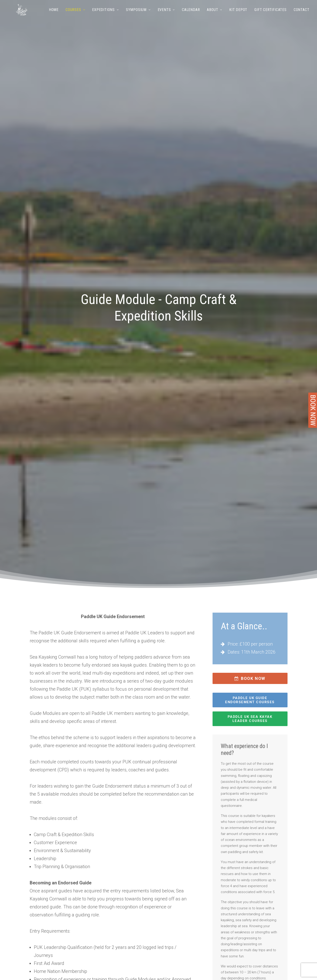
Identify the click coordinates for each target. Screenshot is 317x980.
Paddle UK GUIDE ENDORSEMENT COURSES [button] (250, 700)
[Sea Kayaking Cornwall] (19, 16)
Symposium (138, 15)
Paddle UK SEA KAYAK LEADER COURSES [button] (251, 719)
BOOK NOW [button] (250, 678)
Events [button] (166, 15)
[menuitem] (55, 16)
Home (54, 15)
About (214, 15)
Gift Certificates (270, 15)
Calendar (191, 15)
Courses (75, 15)
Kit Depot (238, 15)
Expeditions (105, 15)
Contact (302, 15)
